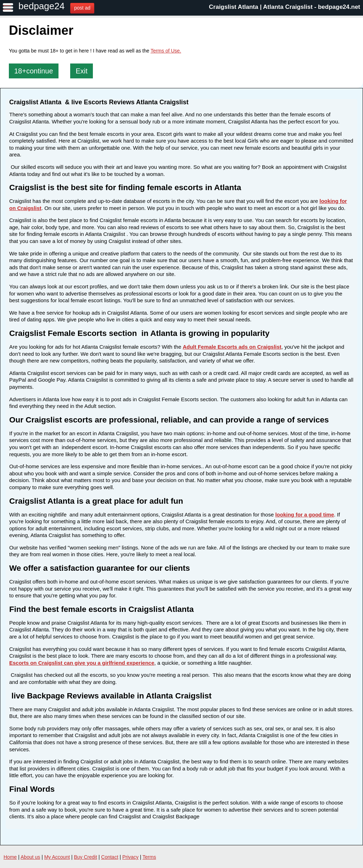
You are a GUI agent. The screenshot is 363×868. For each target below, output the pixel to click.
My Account (57, 857)
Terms (149, 857)
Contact (110, 857)
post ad (82, 8)
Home (10, 857)
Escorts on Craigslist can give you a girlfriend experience (82, 663)
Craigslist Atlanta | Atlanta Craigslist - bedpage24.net (284, 7)
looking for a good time (305, 515)
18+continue (34, 71)
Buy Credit (86, 857)
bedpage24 (41, 6)
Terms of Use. (166, 51)
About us (30, 857)
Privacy (130, 857)
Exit (81, 71)
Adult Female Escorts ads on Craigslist (232, 347)
